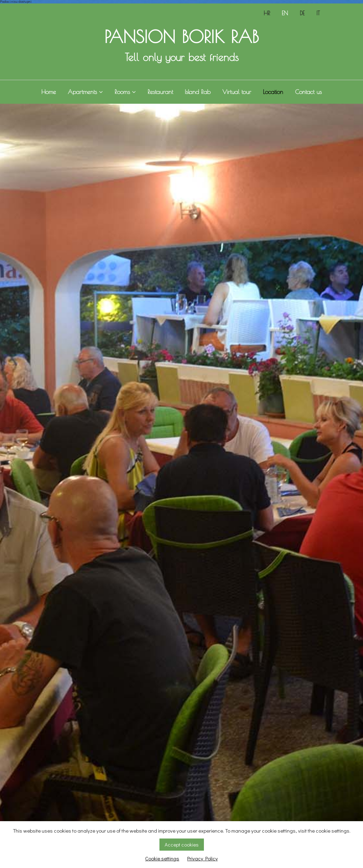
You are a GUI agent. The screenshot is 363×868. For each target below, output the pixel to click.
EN (285, 13)
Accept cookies (182, 844)
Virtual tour (237, 92)
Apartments (85, 92)
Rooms (125, 92)
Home (49, 92)
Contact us (308, 92)
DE (302, 13)
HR (267, 13)
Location (273, 92)
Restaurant (160, 92)
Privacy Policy (203, 858)
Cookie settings (162, 858)
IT (318, 13)
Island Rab (198, 92)
